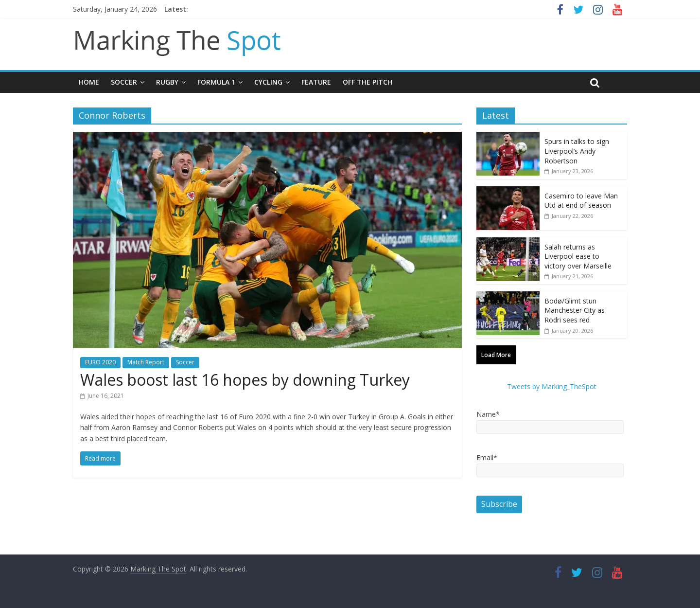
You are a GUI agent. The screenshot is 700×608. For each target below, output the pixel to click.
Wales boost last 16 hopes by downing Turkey (245, 380)
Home (89, 82)
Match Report (146, 362)
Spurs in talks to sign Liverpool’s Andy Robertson (577, 151)
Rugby (167, 82)
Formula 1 (216, 82)
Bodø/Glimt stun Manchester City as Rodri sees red (575, 310)
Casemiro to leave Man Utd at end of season (581, 201)
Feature (316, 82)
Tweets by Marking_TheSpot (552, 386)
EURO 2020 (100, 362)
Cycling (268, 82)
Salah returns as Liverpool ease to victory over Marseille (578, 256)
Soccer (124, 82)
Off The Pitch (367, 82)
